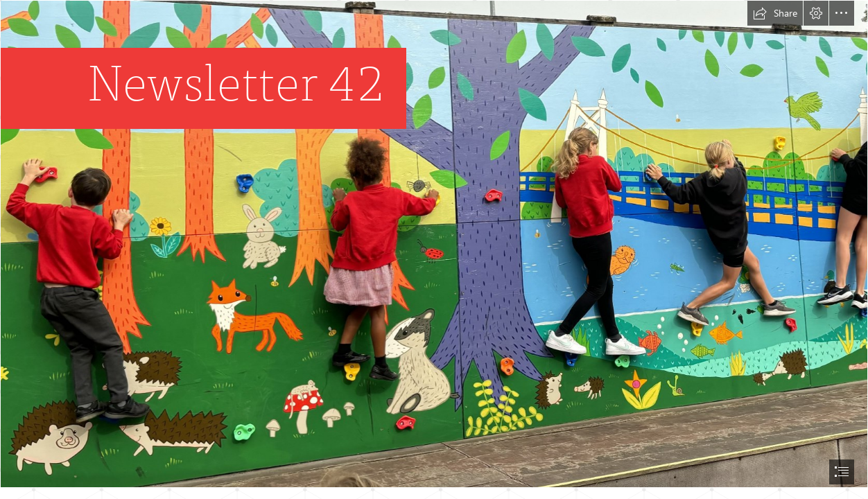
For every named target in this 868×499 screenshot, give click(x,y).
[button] (775, 13)
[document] (434, 249)
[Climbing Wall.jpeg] (434, 244)
